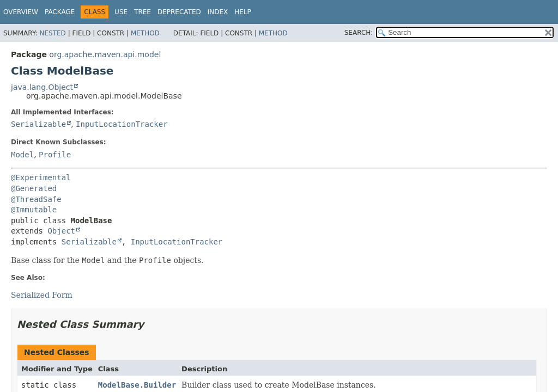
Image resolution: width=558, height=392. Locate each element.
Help (243, 12)
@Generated (34, 188)
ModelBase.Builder (137, 385)
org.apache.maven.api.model (105, 54)
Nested (52, 33)
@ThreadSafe (36, 199)
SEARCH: (359, 33)
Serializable (38, 124)
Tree (142, 12)
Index (218, 12)
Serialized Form (42, 295)
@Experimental (41, 177)
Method (145, 33)
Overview (21, 12)
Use (121, 12)
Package (60, 12)
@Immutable (34, 210)
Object (61, 231)
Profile (55, 155)
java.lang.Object (42, 87)
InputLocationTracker (122, 124)
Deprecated (179, 12)
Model (22, 155)
